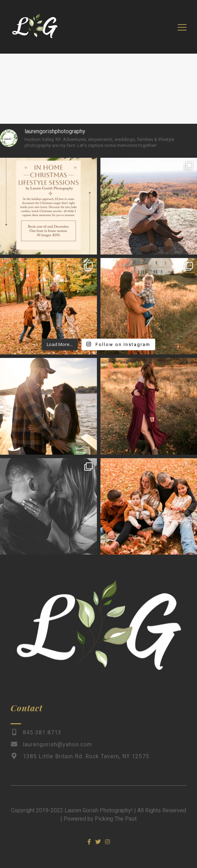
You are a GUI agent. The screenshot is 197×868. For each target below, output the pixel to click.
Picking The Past (116, 819)
